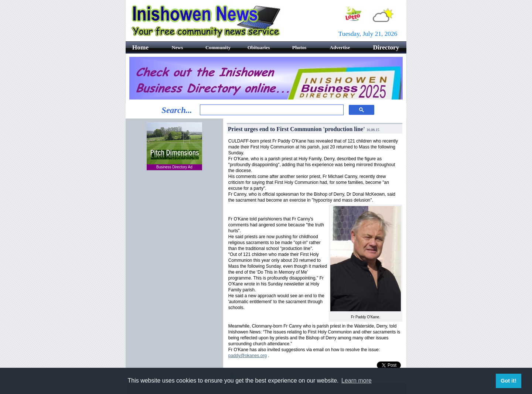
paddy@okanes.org (248, 356)
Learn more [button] (357, 381)
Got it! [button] (508, 381)
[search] (271, 110)
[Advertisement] (174, 221)
